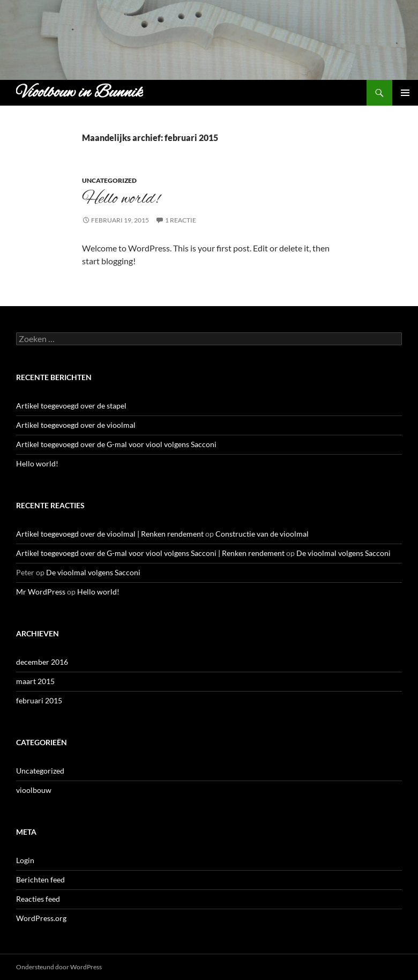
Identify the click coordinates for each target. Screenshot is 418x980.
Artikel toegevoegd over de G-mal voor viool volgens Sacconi (116, 444)
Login (25, 860)
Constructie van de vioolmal (262, 534)
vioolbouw (34, 790)
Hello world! (121, 199)
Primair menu (405, 93)
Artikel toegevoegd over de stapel (71, 406)
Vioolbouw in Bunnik (80, 93)
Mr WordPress (41, 592)
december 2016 (42, 662)
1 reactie (181, 220)
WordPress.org (41, 918)
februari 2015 (39, 700)
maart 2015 (35, 681)
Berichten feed (40, 879)
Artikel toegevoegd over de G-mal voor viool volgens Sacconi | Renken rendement (150, 553)
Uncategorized (109, 180)
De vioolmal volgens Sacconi (344, 553)
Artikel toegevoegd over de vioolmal (76, 425)
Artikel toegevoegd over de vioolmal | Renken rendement (110, 534)
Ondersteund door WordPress (59, 967)
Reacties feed (38, 899)
